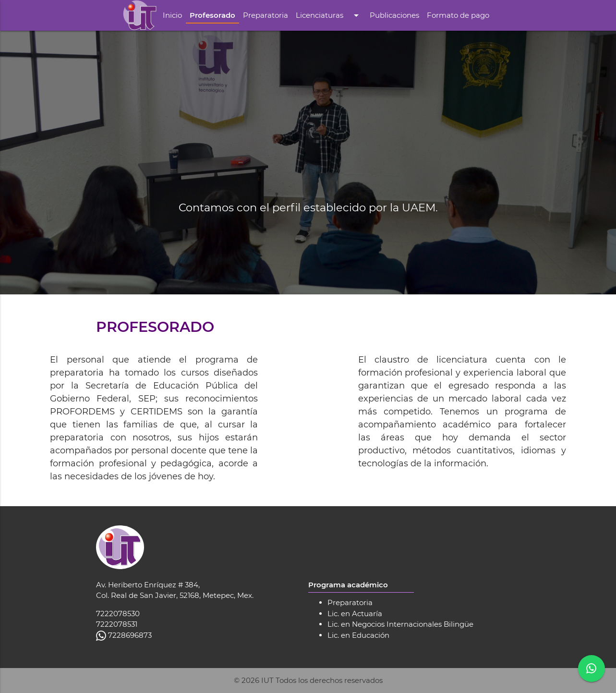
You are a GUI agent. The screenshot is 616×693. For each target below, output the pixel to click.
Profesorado (212, 15)
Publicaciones (394, 15)
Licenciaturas (329, 15)
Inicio (172, 15)
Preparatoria (266, 15)
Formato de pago (458, 15)
